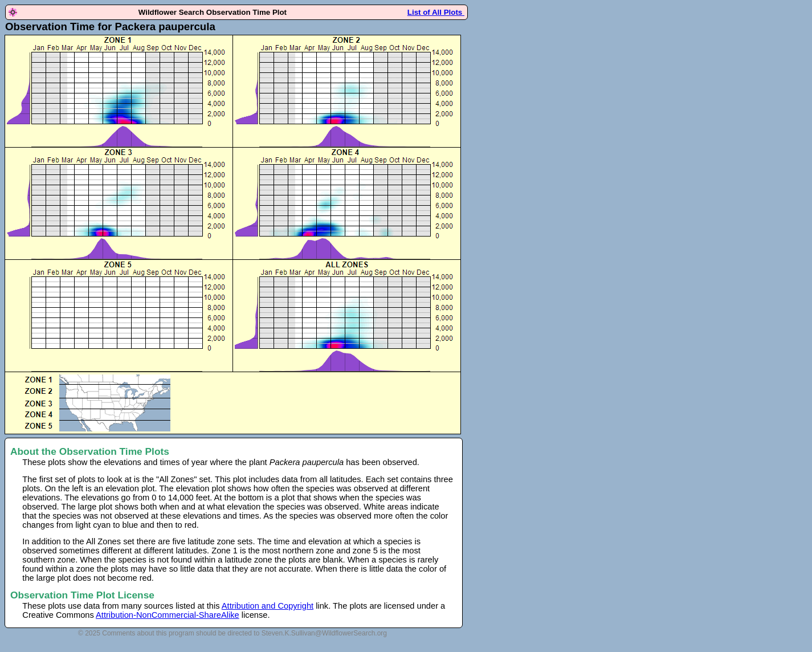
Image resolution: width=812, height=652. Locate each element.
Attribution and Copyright (268, 606)
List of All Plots (436, 12)
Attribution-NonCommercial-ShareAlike (168, 615)
